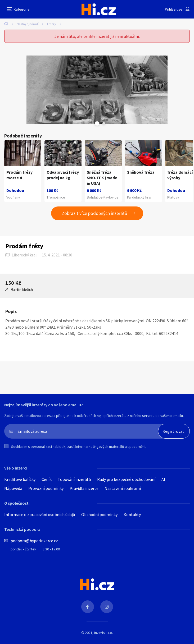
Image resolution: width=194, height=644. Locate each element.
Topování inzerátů (74, 479)
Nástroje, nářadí (28, 24)
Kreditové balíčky (20, 479)
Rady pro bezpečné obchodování (126, 479)
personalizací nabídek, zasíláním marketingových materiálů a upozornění (88, 447)
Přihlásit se (174, 9)
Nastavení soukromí (123, 488)
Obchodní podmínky (99, 514)
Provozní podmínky (46, 488)
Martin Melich (22, 289)
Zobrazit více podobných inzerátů (94, 213)
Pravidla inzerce (84, 488)
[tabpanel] (97, 90)
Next (104, 123)
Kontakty (132, 514)
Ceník (47, 479)
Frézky (52, 24)
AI (163, 479)
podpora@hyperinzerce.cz (34, 541)
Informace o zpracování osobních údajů (40, 514)
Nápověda (13, 488)
